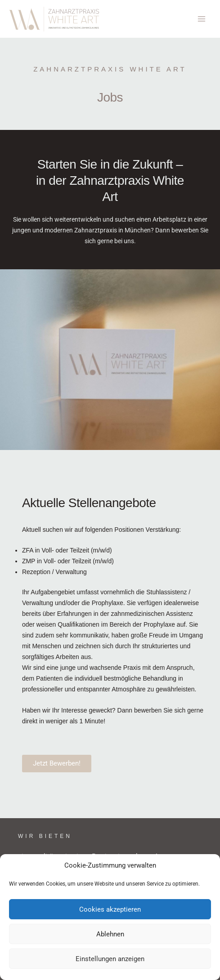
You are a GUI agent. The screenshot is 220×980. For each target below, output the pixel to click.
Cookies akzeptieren (110, 909)
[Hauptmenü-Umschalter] (202, 19)
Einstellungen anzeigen (110, 959)
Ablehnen (110, 934)
